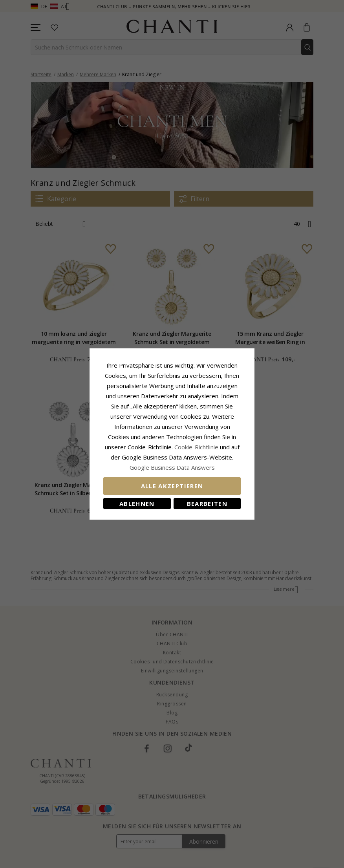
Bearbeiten (207, 504)
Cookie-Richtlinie (196, 447)
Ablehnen (137, 504)
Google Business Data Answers (172, 467)
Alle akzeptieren (172, 486)
